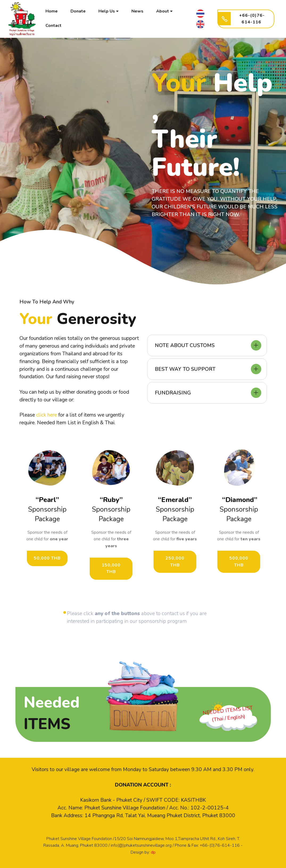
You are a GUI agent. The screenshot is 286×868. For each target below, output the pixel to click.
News (138, 11)
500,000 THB (239, 562)
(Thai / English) (229, 718)
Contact (54, 26)
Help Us (107, 11)
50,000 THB (47, 558)
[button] (207, 345)
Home (52, 11)
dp (153, 852)
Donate (78, 11)
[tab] (207, 345)
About (163, 11)
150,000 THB (111, 569)
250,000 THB (175, 562)
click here (47, 415)
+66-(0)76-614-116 (243, 19)
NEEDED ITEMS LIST (228, 710)
